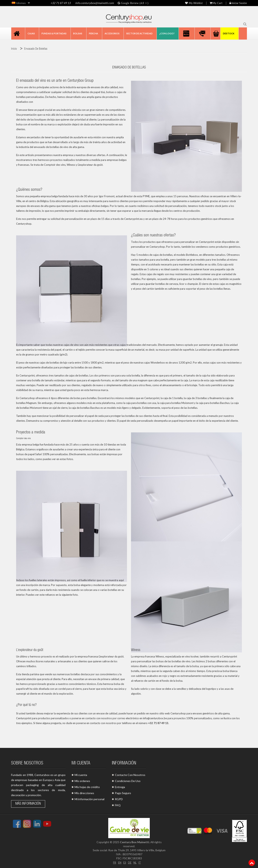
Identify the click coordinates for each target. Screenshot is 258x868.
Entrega (120, 787)
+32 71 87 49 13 (60, 3)
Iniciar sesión (238, 3)
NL (135, 862)
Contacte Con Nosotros (130, 775)
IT (141, 862)
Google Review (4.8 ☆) (134, 3)
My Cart (216, 3)
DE (130, 862)
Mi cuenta (81, 775)
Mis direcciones (84, 793)
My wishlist (194, 3)
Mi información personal (89, 799)
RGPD (119, 799)
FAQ (118, 805)
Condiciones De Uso (128, 781)
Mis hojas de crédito (87, 787)
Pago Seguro (123, 793)
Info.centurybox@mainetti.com (94, 3)
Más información (28, 804)
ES (124, 862)
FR (113, 862)
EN (119, 862)
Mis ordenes (82, 781)
